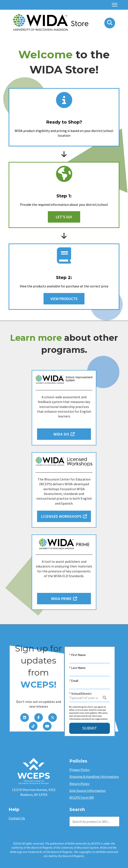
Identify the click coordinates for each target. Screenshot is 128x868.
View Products (64, 299)
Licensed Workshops (64, 516)
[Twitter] (53, 718)
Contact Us (17, 818)
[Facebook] (39, 718)
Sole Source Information (87, 790)
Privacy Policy (80, 770)
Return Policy (79, 784)
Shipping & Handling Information (94, 777)
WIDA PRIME (64, 599)
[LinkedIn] (25, 718)
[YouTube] (47, 726)
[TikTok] (33, 726)
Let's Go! (64, 217)
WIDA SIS (64, 434)
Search (70, 816)
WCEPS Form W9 (82, 797)
